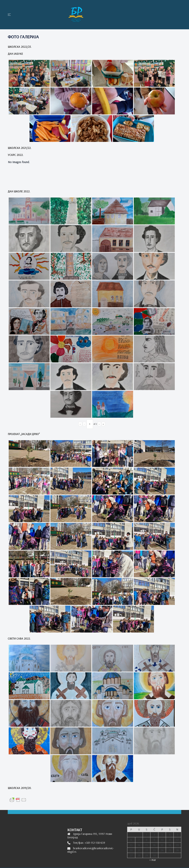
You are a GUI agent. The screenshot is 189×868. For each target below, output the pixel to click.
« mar (153, 860)
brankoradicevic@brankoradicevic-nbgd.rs (91, 850)
